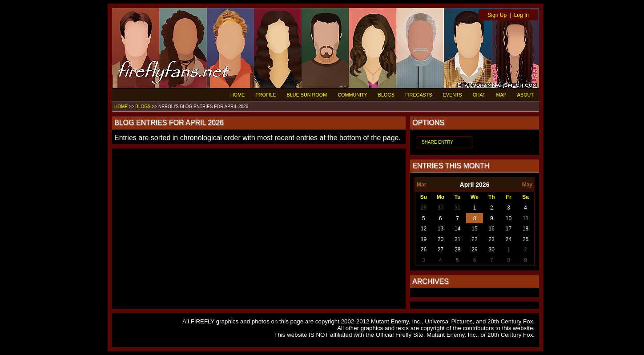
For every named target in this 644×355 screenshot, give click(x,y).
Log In (521, 15)
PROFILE (266, 95)
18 (525, 229)
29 (424, 208)
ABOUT (525, 95)
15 (474, 229)
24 (509, 239)
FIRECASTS (419, 95)
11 (525, 218)
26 (424, 250)
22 (474, 239)
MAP (501, 95)
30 (441, 208)
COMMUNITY (352, 95)
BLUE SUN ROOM (307, 95)
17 (509, 229)
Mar (421, 185)
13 (441, 229)
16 (492, 229)
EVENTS (453, 95)
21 (457, 239)
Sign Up (497, 15)
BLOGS (386, 95)
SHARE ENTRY (437, 142)
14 (457, 229)
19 (424, 239)
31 (457, 208)
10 (509, 218)
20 (441, 239)
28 (457, 250)
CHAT (479, 95)
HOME (237, 95)
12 (424, 229)
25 (525, 239)
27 (441, 250)
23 (492, 239)
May (527, 185)
